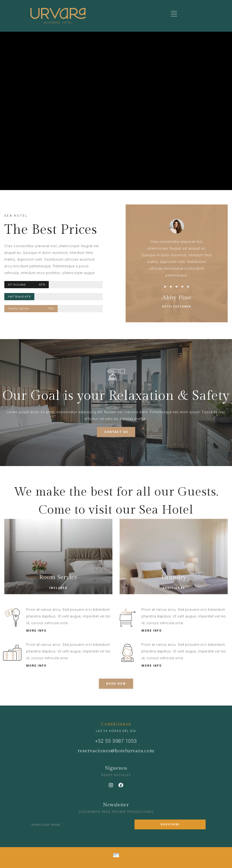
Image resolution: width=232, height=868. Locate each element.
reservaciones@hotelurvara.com (116, 751)
